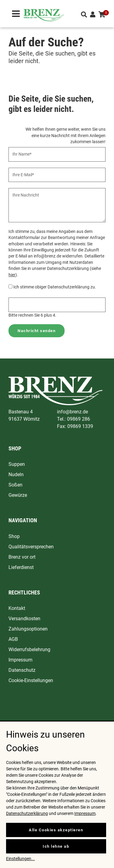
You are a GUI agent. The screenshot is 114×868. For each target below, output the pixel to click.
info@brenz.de (72, 412)
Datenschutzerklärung (27, 813)
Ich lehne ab (56, 846)
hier (12, 275)
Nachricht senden (37, 331)
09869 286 (79, 419)
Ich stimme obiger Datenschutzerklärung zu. (55, 287)
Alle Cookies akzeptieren (56, 830)
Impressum (85, 813)
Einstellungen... (20, 859)
